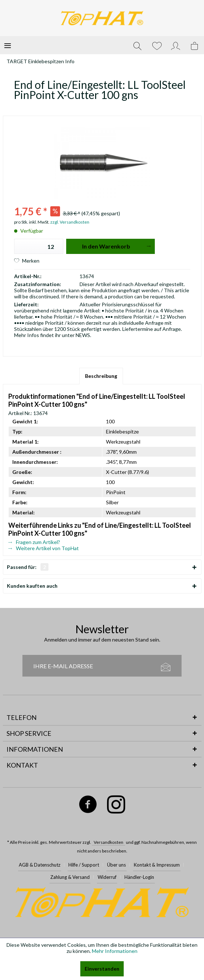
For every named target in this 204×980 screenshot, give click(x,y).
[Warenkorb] (195, 45)
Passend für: (28, 567)
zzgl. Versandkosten (70, 222)
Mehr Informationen (115, 951)
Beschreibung (101, 376)
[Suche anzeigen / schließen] (137, 45)
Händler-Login (139, 877)
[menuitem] (8, 45)
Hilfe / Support (84, 865)
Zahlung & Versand (70, 877)
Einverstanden (102, 969)
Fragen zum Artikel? (34, 542)
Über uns (116, 865)
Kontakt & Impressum (157, 865)
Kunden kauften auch (32, 586)
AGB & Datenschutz (40, 865)
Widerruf (107, 877)
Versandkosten (109, 842)
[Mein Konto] (176, 45)
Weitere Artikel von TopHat (44, 548)
